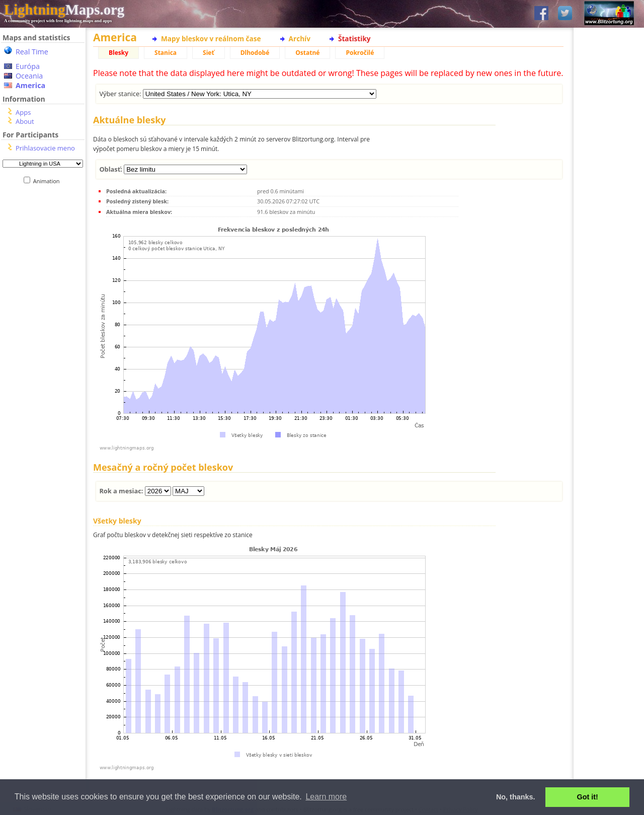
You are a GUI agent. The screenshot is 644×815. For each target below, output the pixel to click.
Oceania (29, 76)
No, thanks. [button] (516, 797)
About (25, 121)
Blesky (118, 53)
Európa (28, 66)
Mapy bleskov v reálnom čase (211, 39)
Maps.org (64, 10)
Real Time (32, 52)
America (30, 85)
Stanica (166, 53)
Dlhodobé (255, 53)
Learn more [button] (326, 797)
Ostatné (307, 53)
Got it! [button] (588, 797)
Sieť (209, 53)
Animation (49, 181)
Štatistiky (354, 39)
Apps (23, 112)
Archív (300, 39)
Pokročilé (360, 53)
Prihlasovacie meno (45, 148)
